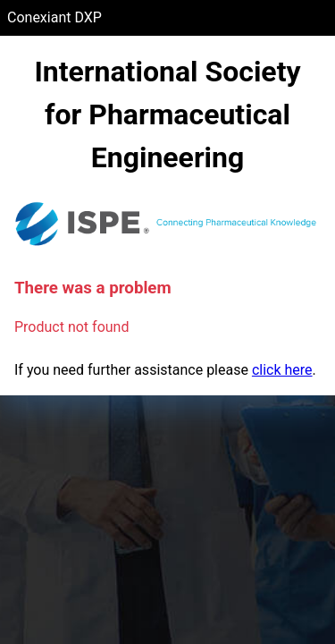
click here (282, 370)
